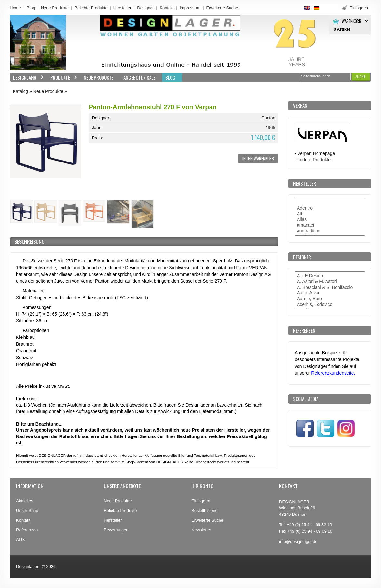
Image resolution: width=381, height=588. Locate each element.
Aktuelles (25, 501)
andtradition (330, 231)
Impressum (190, 8)
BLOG (170, 77)
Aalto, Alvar (330, 293)
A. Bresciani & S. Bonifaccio (330, 288)
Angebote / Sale (139, 77)
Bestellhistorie (205, 510)
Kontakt (167, 8)
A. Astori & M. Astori (330, 282)
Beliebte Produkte (91, 8)
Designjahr (27, 78)
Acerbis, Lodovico (330, 305)
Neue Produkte (55, 8)
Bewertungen (116, 530)
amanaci (330, 225)
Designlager (27, 567)
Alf (330, 214)
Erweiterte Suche (207, 520)
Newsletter (201, 530)
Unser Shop (27, 510)
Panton (268, 118)
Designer (145, 8)
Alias (330, 220)
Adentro (330, 208)
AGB (20, 539)
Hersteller (122, 8)
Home (15, 8)
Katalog (20, 91)
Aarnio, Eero (330, 299)
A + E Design (330, 276)
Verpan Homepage (316, 153)
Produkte (62, 78)
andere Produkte (314, 160)
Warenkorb (352, 21)
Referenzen (27, 530)
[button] (361, 77)
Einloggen (201, 501)
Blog (31, 8)
